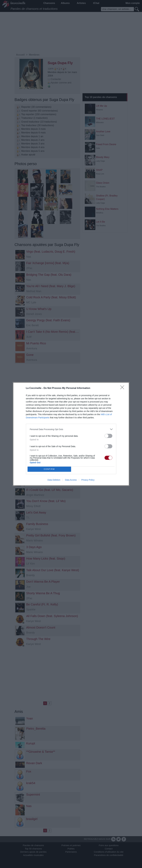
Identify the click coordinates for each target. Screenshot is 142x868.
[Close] (123, 388)
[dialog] (71, 434)
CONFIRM (49, 469)
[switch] (108, 436)
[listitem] (71, 429)
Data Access (71, 480)
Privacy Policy (88, 480)
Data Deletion (54, 480)
